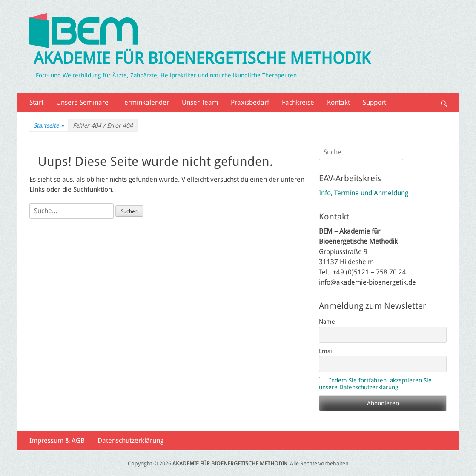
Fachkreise (298, 102)
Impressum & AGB (57, 440)
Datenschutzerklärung (130, 440)
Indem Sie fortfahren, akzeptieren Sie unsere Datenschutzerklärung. (375, 384)
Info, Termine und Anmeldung (364, 193)
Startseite (49, 126)
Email (326, 351)
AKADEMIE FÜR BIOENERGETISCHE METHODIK (202, 58)
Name (327, 322)
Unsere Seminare (82, 102)
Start (36, 102)
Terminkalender (145, 102)
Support (374, 102)
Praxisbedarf (250, 102)
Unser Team (200, 102)
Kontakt (338, 102)
